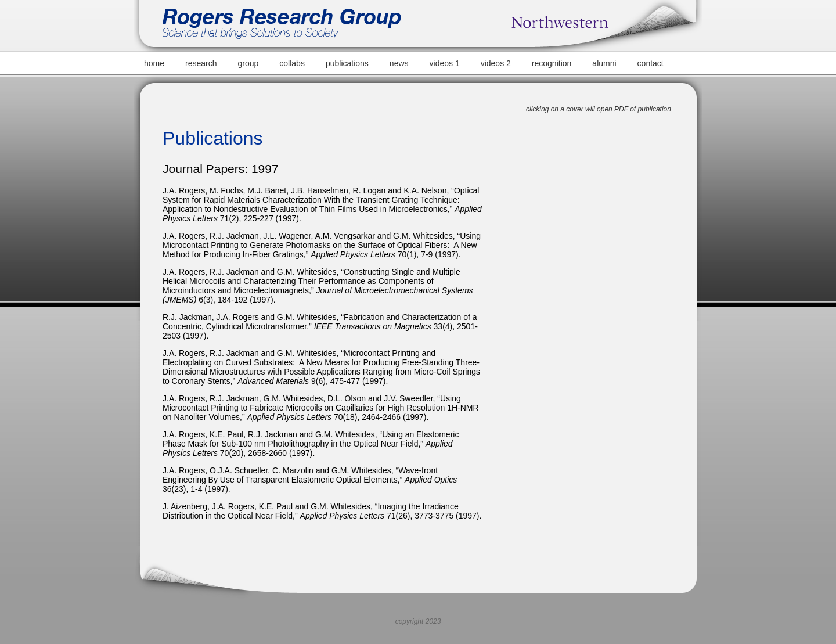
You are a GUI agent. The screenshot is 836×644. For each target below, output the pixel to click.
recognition (552, 63)
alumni (604, 63)
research (201, 63)
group (248, 63)
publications (347, 63)
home (154, 63)
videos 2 (496, 63)
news (399, 63)
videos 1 (445, 63)
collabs (292, 63)
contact (651, 63)
